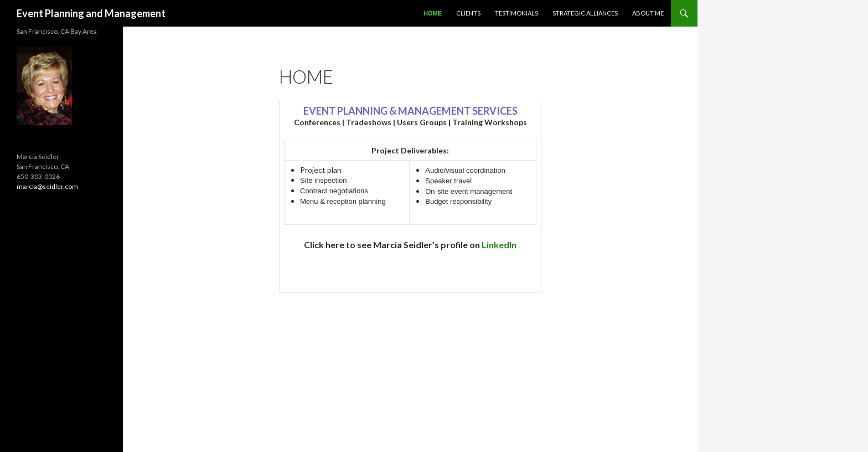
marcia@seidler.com (47, 186)
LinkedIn (499, 245)
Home (433, 13)
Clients (468, 13)
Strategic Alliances (585, 13)
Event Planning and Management (91, 13)
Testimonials (516, 13)
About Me (648, 13)
